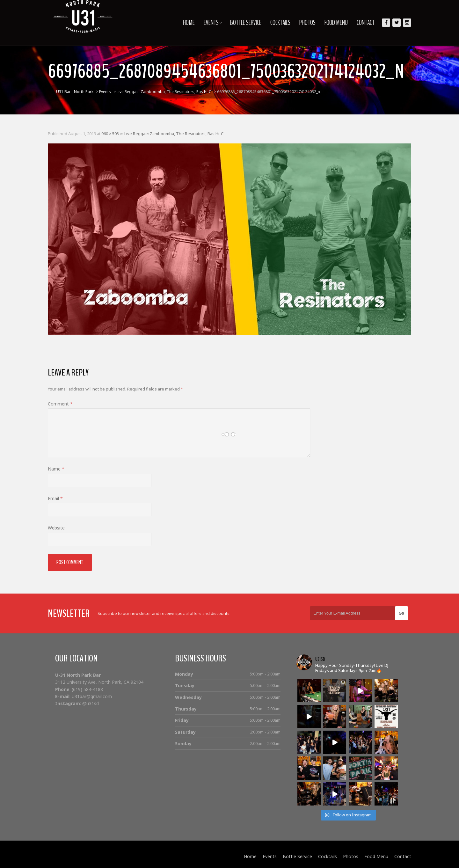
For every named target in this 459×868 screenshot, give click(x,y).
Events (213, 23)
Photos (307, 23)
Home (189, 23)
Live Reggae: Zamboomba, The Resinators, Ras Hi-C (174, 134)
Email (55, 498)
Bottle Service (246, 23)
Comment (60, 404)
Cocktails (280, 23)
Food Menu (336, 23)
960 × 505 (110, 134)
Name (56, 469)
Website (56, 528)
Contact (366, 23)
